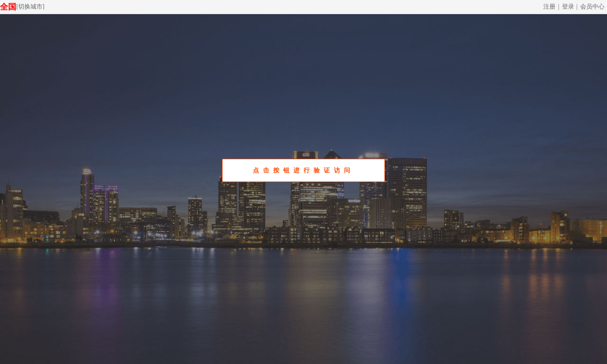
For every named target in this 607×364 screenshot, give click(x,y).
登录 (568, 7)
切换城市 (30, 7)
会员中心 (592, 7)
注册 (549, 7)
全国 (8, 7)
